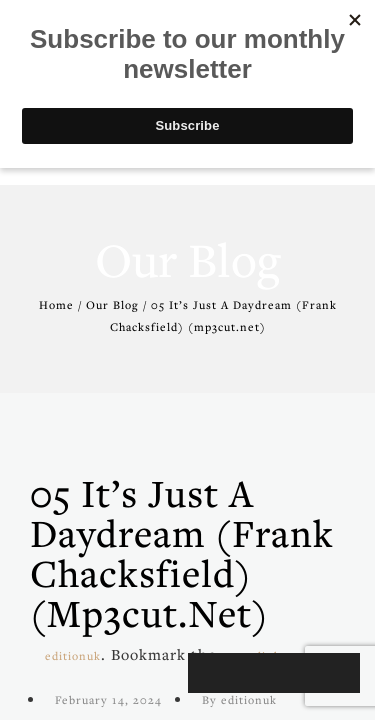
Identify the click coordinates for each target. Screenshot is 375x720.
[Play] (214, 673)
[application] (274, 673)
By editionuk (239, 699)
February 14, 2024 (108, 699)
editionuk (73, 655)
